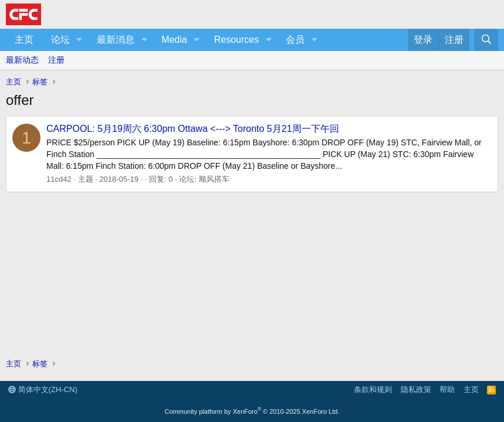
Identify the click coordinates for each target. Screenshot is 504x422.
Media (174, 40)
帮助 (447, 389)
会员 (295, 40)
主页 (24, 40)
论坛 (60, 40)
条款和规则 (373, 389)
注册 (56, 60)
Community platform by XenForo (252, 411)
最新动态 (22, 60)
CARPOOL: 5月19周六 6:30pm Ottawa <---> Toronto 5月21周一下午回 (193, 129)
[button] (80, 40)
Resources (236, 40)
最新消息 (116, 40)
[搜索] (486, 40)
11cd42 (59, 179)
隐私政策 (416, 389)
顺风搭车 (214, 179)
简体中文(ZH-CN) (43, 389)
